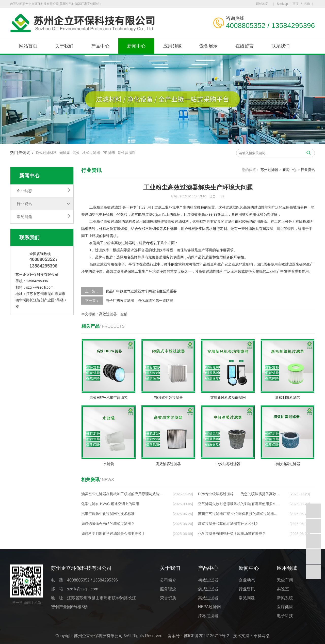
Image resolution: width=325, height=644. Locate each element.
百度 (296, 4)
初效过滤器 (208, 580)
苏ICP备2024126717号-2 (206, 636)
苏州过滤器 (269, 170)
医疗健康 (285, 607)
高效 (76, 153)
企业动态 (24, 191)
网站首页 (28, 46)
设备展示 (208, 46)
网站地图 (262, 4)
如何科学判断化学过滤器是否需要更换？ (113, 533)
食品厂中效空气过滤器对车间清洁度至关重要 (141, 291)
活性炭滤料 (127, 153)
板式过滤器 (91, 153)
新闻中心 (136, 46)
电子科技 (285, 616)
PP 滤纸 (109, 153)
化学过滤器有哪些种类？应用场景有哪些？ (232, 533)
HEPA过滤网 (209, 607)
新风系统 (285, 598)
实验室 (283, 589)
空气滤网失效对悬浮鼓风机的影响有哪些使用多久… (239, 504)
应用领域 (172, 46)
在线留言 (245, 46)
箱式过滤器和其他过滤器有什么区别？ (228, 524)
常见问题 (24, 217)
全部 (124, 314)
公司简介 (168, 580)
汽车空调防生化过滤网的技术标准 (108, 514)
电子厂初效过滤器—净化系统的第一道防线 (139, 301)
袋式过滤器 (208, 589)
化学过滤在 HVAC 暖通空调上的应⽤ (110, 504)
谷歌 (307, 4)
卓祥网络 (262, 636)
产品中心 (100, 46)
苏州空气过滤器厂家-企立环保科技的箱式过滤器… (238, 514)
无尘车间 (285, 580)
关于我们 (64, 46)
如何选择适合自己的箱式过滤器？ (108, 524)
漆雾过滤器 (208, 616)
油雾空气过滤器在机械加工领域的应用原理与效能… (122, 494)
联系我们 (281, 46)
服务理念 (168, 589)
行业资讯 (24, 204)
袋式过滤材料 (46, 153)
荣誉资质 (168, 598)
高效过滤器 (112, 207)
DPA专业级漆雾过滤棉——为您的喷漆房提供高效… (239, 494)
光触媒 (65, 153)
